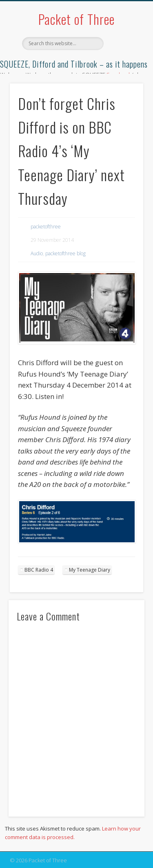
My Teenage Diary (90, 570)
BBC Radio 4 (39, 570)
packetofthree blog (65, 253)
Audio (37, 253)
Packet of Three (76, 19)
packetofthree (46, 227)
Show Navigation (124, 73)
